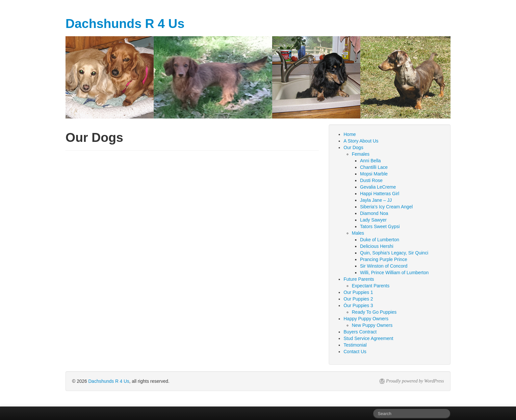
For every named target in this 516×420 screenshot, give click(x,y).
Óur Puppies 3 (358, 305)
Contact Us (355, 352)
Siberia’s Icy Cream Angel (386, 207)
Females (361, 154)
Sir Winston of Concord (384, 266)
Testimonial (355, 345)
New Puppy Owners (372, 325)
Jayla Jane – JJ (376, 200)
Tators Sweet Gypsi (380, 226)
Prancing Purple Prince (384, 259)
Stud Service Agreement (368, 338)
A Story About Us (361, 141)
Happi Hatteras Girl (380, 194)
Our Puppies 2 (358, 299)
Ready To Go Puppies (374, 312)
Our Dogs (353, 147)
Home (350, 134)
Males (358, 233)
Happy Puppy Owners (366, 319)
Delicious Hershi (377, 246)
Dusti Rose (371, 180)
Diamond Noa (374, 213)
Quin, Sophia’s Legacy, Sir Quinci (394, 253)
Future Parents (359, 279)
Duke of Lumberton (380, 240)
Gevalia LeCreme (378, 187)
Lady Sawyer (373, 220)
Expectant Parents (371, 286)
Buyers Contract (360, 332)
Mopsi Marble (374, 174)
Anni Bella (370, 161)
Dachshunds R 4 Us (109, 381)
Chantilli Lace (374, 167)
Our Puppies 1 (358, 292)
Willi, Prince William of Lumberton (394, 273)
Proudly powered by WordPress (415, 381)
